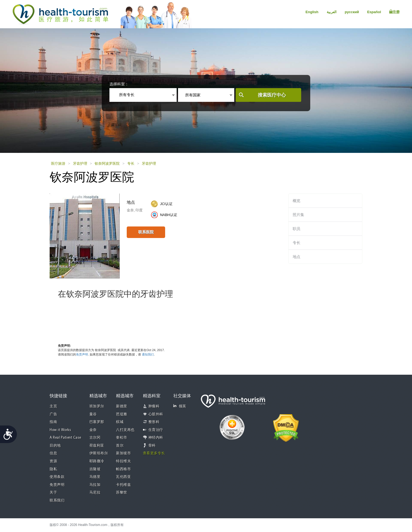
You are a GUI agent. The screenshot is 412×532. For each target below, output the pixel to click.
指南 (53, 422)
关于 (53, 493)
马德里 (95, 477)
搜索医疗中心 (272, 95)
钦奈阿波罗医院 (107, 163)
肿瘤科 (154, 406)
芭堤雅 (122, 414)
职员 (297, 229)
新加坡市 (123, 453)
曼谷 (93, 414)
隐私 (53, 469)
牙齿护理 (80, 163)
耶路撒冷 (97, 461)
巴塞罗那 (97, 422)
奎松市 (122, 438)
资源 (53, 461)
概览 (297, 201)
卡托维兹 (123, 485)
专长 (131, 163)
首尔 (120, 446)
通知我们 (148, 354)
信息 (53, 453)
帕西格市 (123, 469)
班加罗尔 (97, 406)
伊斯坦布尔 (99, 453)
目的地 (55, 446)
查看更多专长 (154, 453)
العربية (332, 12)
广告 (53, 414)
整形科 (154, 422)
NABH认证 (168, 215)
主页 (53, 406)
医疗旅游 (58, 163)
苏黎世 (122, 493)
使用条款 (57, 477)
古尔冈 (95, 438)
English (312, 12)
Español (374, 12)
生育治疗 (156, 430)
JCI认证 (166, 204)
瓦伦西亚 (123, 477)
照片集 (298, 215)
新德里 (122, 406)
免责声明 (82, 354)
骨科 (152, 446)
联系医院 (146, 232)
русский (352, 12)
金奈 (93, 430)
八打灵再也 (125, 430)
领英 (180, 406)
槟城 (120, 422)
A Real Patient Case (65, 438)
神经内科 (156, 438)
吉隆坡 (95, 469)
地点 (297, 257)
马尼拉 (95, 493)
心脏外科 (156, 414)
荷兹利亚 (97, 446)
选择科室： (119, 84)
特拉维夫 (123, 461)
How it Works (60, 430)
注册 (394, 12)
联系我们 (57, 501)
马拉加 (95, 485)
